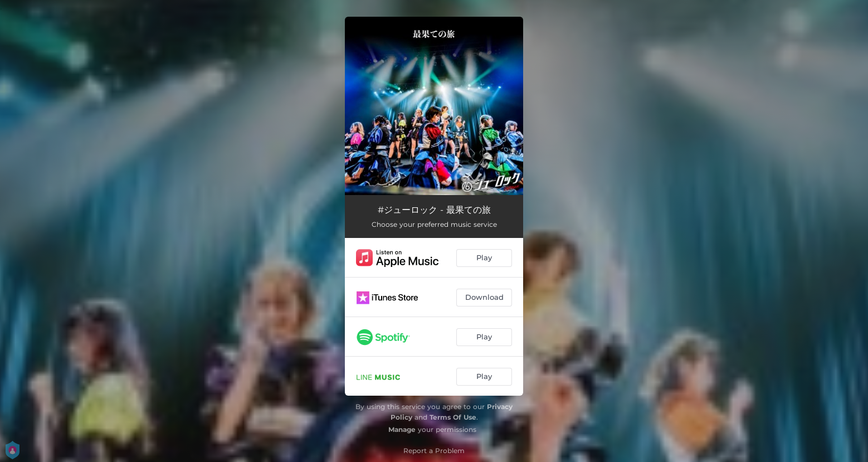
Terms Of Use (453, 417)
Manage (402, 429)
